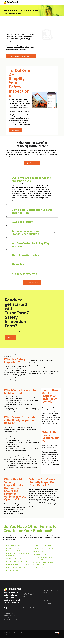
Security (24, 633)
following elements (10, 431)
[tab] (32, 177)
